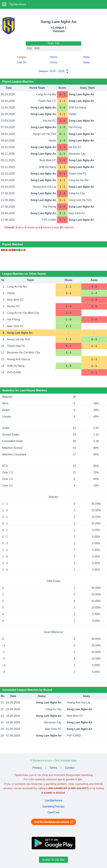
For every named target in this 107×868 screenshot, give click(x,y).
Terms (53, 768)
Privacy (37, 768)
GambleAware (53, 800)
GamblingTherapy (53, 806)
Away (86, 57)
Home (54, 57)
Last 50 (22, 62)
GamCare (53, 812)
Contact (70, 768)
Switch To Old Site (53, 860)
